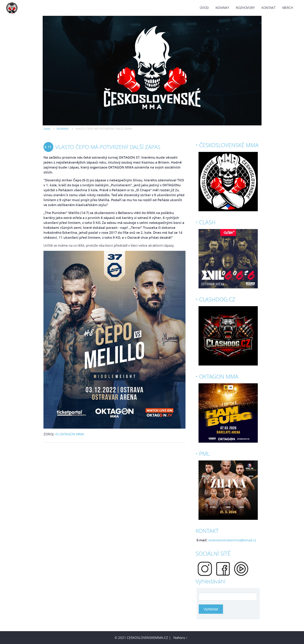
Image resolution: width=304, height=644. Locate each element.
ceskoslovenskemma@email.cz (232, 540)
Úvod (204, 8)
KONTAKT (269, 8)
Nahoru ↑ (181, 638)
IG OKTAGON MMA (70, 434)
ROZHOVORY (245, 8)
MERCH (288, 8)
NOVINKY (222, 8)
